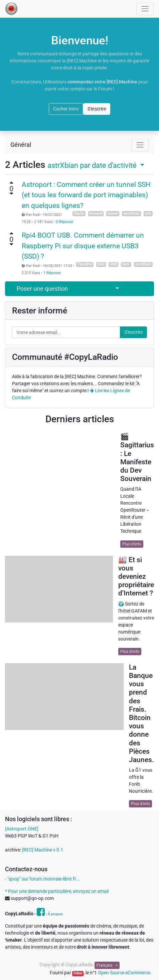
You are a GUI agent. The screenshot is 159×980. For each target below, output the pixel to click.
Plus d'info (132, 544)
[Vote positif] (11, 183)
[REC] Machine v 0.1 (43, 850)
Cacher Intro (66, 109)
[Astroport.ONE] (22, 829)
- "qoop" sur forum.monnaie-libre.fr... (42, 879)
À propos (55, 914)
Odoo (78, 973)
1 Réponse (52, 273)
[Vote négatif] (11, 194)
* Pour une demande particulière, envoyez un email (57, 891)
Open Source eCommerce (124, 973)
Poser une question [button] (42, 289)
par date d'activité (93, 165)
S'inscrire (97, 109)
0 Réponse (64, 222)
